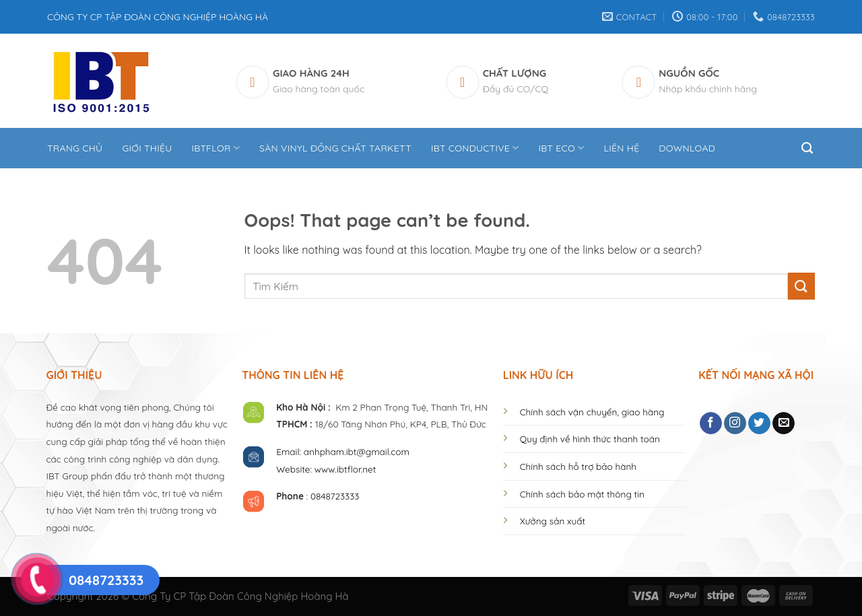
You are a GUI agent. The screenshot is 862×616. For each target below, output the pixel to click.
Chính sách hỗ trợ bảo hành (578, 466)
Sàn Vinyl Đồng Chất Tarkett (335, 148)
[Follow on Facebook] (711, 423)
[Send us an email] (784, 423)
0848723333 (335, 496)
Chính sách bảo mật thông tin (582, 494)
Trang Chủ (75, 148)
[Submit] (801, 286)
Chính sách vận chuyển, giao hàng (592, 412)
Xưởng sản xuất (553, 521)
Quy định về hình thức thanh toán (590, 439)
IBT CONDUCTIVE (475, 148)
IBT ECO (562, 148)
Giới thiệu (147, 148)
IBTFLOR (215, 148)
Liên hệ (621, 148)
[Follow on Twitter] (759, 423)
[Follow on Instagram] (735, 423)
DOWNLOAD (687, 148)
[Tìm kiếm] (808, 148)
